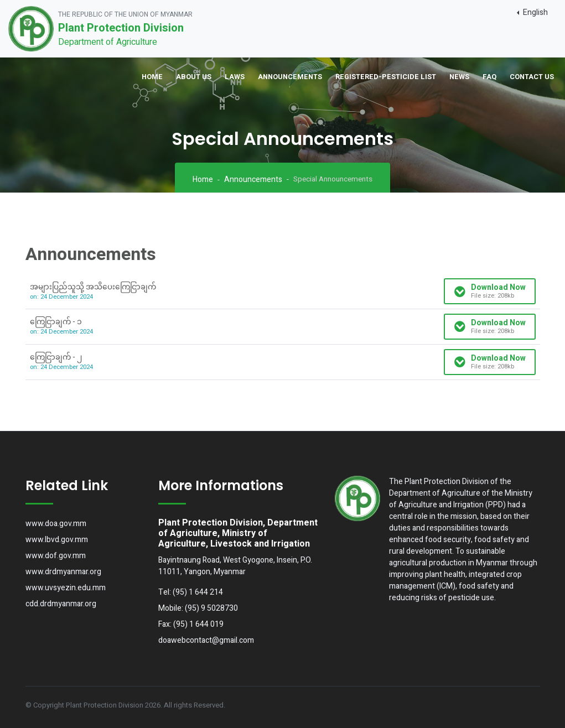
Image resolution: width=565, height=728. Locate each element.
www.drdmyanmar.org (63, 572)
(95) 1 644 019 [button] (198, 624)
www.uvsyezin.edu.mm (66, 588)
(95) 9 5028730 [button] (211, 608)
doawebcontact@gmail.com (206, 640)
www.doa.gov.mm (56, 524)
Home (152, 77)
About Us (194, 77)
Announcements (290, 77)
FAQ (489, 77)
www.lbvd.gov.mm (57, 540)
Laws (235, 77)
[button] (532, 12)
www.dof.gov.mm (56, 556)
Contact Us (532, 77)
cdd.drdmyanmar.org (61, 604)
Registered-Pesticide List (386, 77)
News (459, 77)
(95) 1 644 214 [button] (198, 592)
